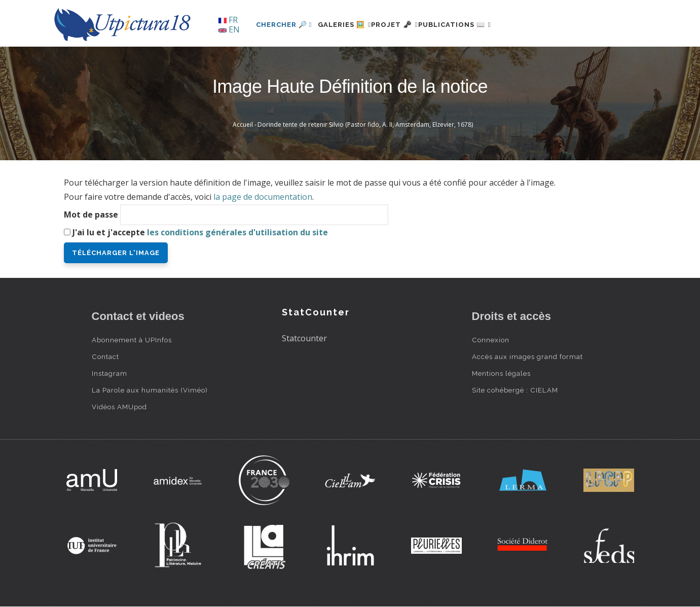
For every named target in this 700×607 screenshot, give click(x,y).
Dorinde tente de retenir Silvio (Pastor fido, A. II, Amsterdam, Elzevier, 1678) (365, 124)
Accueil (243, 124)
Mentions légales (501, 373)
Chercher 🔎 (284, 25)
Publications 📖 (485, 25)
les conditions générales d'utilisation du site (237, 232)
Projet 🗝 (413, 25)
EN (229, 29)
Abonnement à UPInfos (132, 340)
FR (228, 20)
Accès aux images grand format (527, 356)
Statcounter (304, 338)
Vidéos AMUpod (119, 407)
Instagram (109, 373)
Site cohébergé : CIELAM (515, 390)
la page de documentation (263, 197)
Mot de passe (91, 215)
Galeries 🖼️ (351, 25)
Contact (105, 356)
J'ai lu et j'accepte (200, 232)
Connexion (491, 340)
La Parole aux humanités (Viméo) (150, 390)
